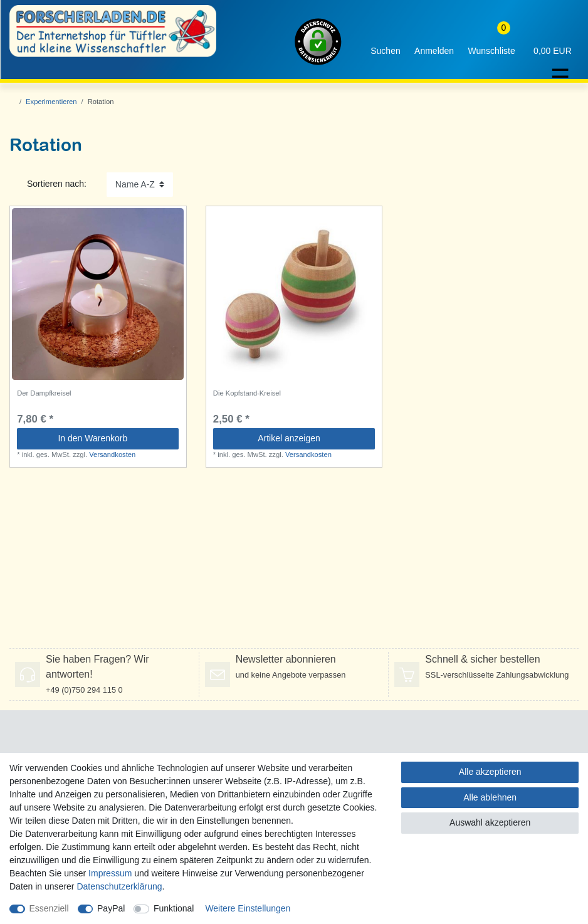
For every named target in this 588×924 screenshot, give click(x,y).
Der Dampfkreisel (44, 393)
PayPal (111, 908)
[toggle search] (386, 42)
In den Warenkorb (113, 438)
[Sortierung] (140, 185)
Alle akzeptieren (490, 772)
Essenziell (49, 908)
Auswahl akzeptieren (490, 822)
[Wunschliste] (491, 42)
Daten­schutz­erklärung (119, 886)
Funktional (174, 908)
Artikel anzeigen (312, 438)
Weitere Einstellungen (248, 908)
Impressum (110, 873)
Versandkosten (112, 454)
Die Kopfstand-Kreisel (247, 393)
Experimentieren (51, 102)
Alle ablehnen (490, 797)
